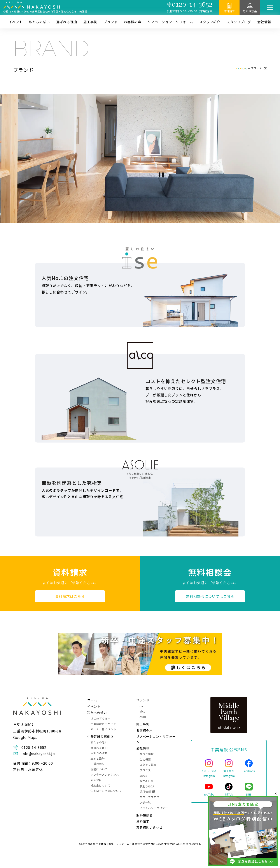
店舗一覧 (145, 802)
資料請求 (229, 11)
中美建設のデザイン (103, 724)
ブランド (111, 22)
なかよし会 (147, 781)
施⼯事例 (90, 22)
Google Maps (25, 738)
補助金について (101, 785)
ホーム (92, 700)
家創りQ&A (147, 786)
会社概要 (145, 759)
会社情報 (264, 22)
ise (141, 706)
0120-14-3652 (192, 5)
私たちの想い (39, 22)
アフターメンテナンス (105, 774)
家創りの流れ (99, 753)
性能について (99, 769)
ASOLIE (144, 717)
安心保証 (96, 780)
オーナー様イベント (103, 729)
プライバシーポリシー (154, 808)
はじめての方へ (101, 718)
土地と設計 (98, 758)
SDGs (143, 775)
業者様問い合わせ (149, 827)
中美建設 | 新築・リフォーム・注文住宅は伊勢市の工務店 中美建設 (135, 844)
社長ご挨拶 (147, 754)
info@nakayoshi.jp (38, 753)
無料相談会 (250, 11)
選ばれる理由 (67, 22)
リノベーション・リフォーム (170, 22)
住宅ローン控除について (106, 791)
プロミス (145, 770)
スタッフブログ (239, 22)
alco (143, 711)
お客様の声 (133, 22)
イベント (16, 22)
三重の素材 (98, 764)
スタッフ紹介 (210, 22)
